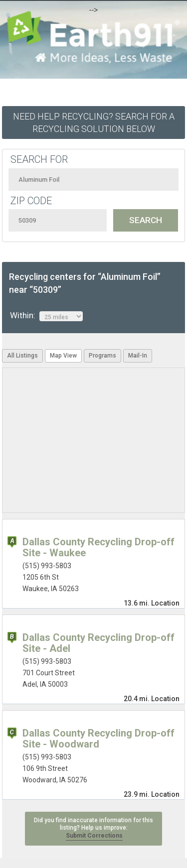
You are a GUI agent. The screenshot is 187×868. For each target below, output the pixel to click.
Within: (46, 316)
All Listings (22, 356)
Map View (63, 356)
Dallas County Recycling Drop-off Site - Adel (98, 643)
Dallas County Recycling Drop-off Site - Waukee (98, 547)
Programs (102, 356)
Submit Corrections (94, 836)
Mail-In (138, 356)
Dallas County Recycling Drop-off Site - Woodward (98, 739)
